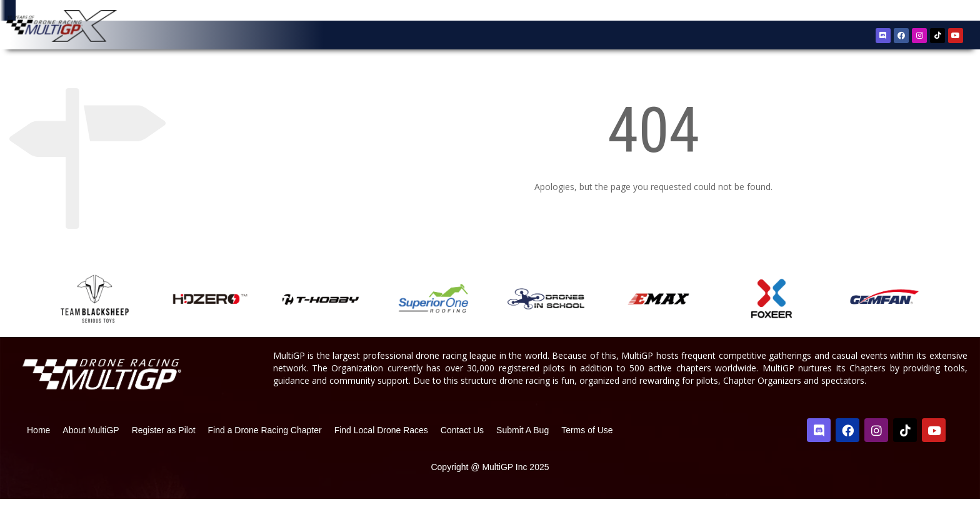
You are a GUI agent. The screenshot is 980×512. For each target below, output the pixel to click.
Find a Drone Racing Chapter (265, 443)
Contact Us (462, 443)
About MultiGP (91, 443)
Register (899, 12)
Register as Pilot (164, 443)
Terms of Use (587, 443)
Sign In (936, 12)
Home (38, 443)
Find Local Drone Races (381, 443)
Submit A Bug (522, 443)
